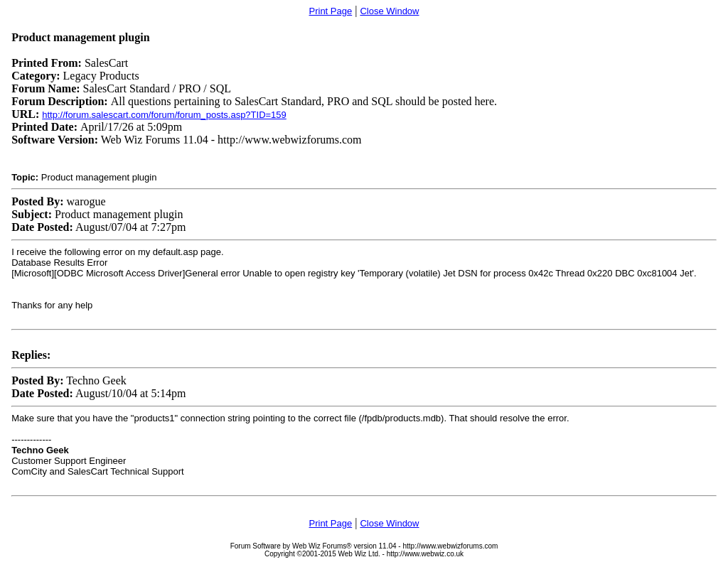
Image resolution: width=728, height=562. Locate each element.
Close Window (389, 11)
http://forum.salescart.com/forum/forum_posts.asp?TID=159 (164, 115)
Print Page (331, 11)
